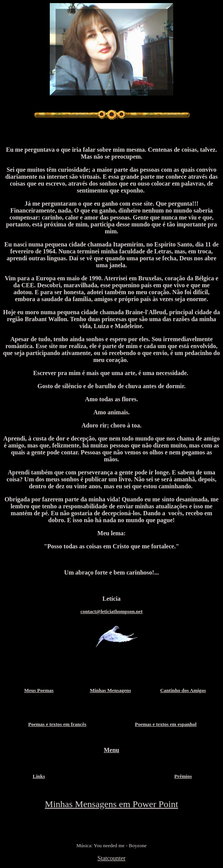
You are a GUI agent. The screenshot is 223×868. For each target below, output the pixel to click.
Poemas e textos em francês (57, 724)
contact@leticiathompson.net (111, 611)
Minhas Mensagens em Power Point (111, 804)
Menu (112, 750)
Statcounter (112, 858)
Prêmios (183, 776)
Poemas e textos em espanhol (166, 724)
